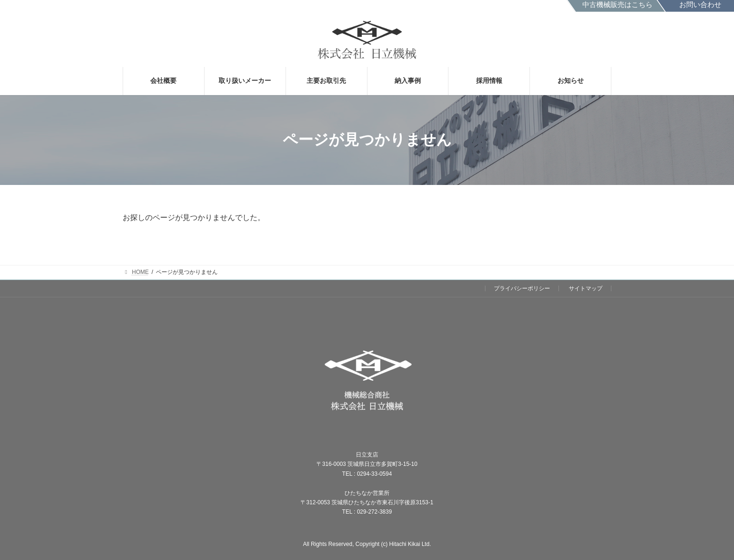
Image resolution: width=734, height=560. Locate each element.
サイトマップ (586, 288)
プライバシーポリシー (522, 288)
